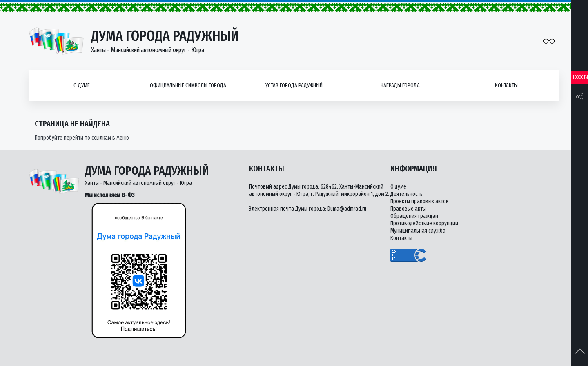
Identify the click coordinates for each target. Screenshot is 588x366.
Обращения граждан (414, 216)
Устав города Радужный (294, 85)
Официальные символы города (188, 85)
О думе (82, 85)
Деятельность (406, 194)
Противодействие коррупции (424, 223)
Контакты (506, 85)
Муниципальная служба (418, 231)
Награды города (400, 85)
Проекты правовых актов (420, 201)
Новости (580, 77)
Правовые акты (408, 209)
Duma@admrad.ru (347, 209)
